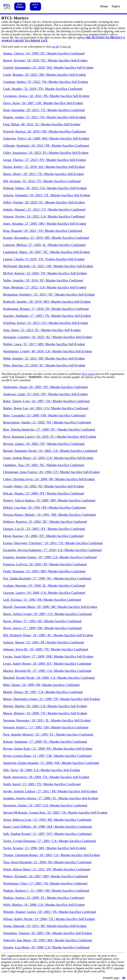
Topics (116, 6)
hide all (67, 47)
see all (55, 47)
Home (104, 6)
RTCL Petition (20, 6)
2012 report (88, 374)
